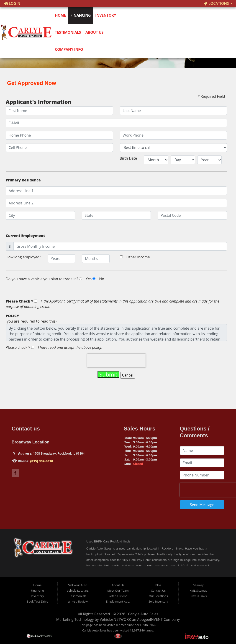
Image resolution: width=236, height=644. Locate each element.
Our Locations (158, 596)
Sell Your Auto (78, 585)
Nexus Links (199, 596)
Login (12, 3)
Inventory (107, 15)
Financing (82, 15)
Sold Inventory (158, 601)
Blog (158, 585)
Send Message (202, 505)
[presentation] (116, 361)
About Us (95, 32)
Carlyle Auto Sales (143, 614)
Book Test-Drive (37, 601)
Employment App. (118, 601)
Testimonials (69, 32)
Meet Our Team (118, 591)
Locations (217, 3)
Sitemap (199, 585)
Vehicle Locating (78, 591)
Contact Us (158, 591)
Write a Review (78, 601)
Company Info (70, 49)
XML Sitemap (199, 591)
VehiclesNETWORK (115, 619)
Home (62, 15)
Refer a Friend (118, 596)
